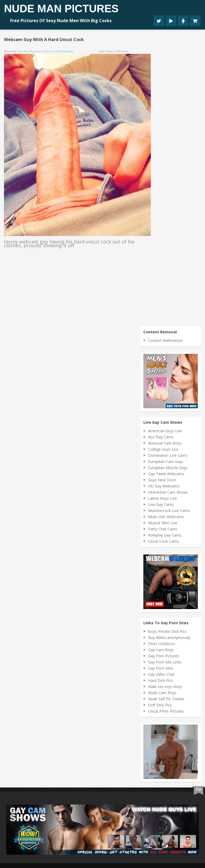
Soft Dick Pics (160, 705)
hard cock (36, 51)
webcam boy (66, 51)
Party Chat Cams (163, 529)
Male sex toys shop (165, 687)
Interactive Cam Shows (168, 492)
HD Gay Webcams (164, 486)
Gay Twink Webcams (166, 474)
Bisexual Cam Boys (165, 443)
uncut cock (50, 51)
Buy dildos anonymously (169, 637)
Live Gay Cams (161, 504)
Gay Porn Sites (161, 668)
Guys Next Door (162, 480)
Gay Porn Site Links (165, 662)
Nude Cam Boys (162, 693)
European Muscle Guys (168, 468)
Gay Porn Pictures (164, 656)
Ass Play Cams (161, 437)
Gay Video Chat (161, 674)
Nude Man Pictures (61, 9)
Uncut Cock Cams (163, 541)
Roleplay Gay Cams (165, 535)
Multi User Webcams (166, 517)
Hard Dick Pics (161, 680)
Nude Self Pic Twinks (166, 699)
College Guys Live (163, 449)
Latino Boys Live (163, 498)
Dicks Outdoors (162, 644)
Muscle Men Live (163, 523)
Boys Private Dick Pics (167, 631)
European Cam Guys (166, 461)
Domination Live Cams (168, 455)
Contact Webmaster (165, 340)
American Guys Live (165, 431)
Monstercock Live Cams (169, 511)
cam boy (23, 51)
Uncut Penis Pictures (166, 711)
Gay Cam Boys (161, 650)
